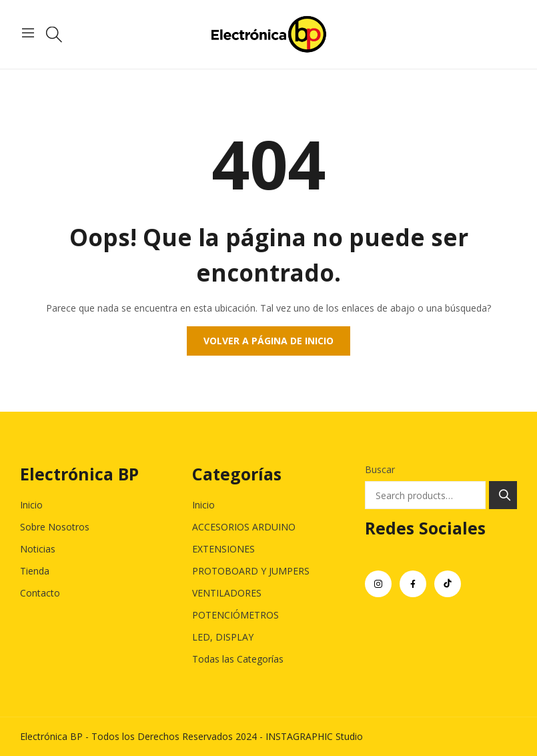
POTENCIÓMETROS (235, 615)
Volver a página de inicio (268, 341)
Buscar (380, 469)
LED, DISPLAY (223, 637)
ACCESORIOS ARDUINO (244, 527)
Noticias (38, 549)
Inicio (31, 505)
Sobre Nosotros (55, 527)
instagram (378, 584)
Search (503, 495)
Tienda (35, 571)
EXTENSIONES (223, 549)
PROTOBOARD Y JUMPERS (251, 571)
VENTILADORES (227, 593)
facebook (413, 584)
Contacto (40, 593)
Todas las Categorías (238, 659)
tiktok (448, 584)
